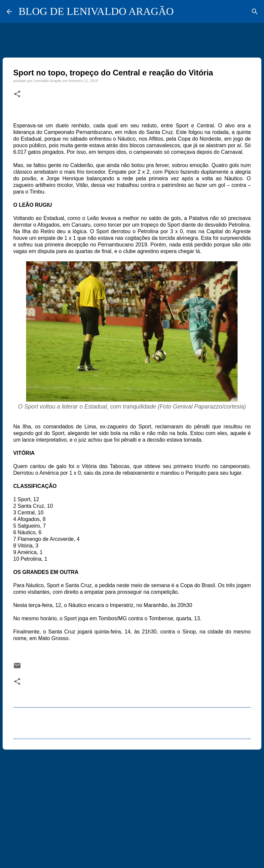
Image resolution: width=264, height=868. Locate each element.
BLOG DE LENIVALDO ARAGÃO (96, 11)
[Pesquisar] (255, 12)
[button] (17, 94)
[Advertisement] (132, 806)
